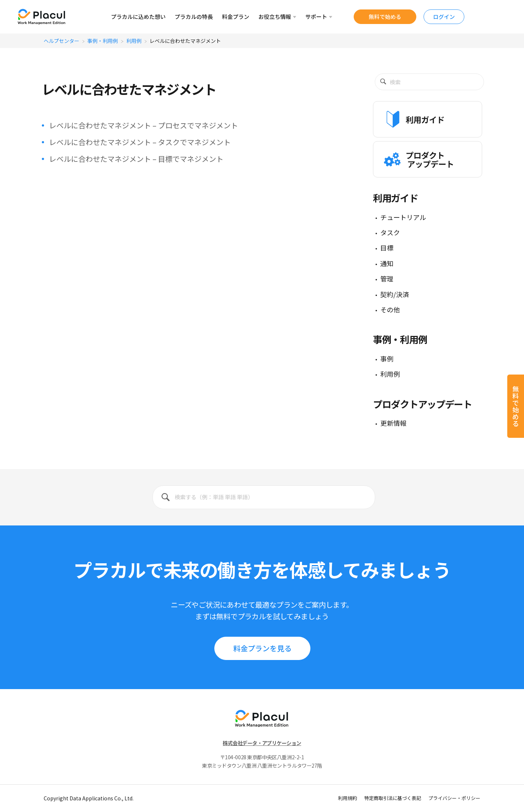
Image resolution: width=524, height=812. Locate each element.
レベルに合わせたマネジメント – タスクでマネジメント (140, 142)
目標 (387, 248)
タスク (390, 232)
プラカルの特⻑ (194, 17)
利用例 (134, 41)
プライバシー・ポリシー (454, 798)
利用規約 (348, 798)
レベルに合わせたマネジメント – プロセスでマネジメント (144, 125)
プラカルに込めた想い (138, 17)
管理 (387, 279)
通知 (387, 263)
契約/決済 (395, 294)
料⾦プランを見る (262, 648)
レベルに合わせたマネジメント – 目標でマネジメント (136, 159)
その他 (390, 309)
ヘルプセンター (61, 41)
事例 (387, 359)
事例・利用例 (103, 41)
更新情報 (393, 423)
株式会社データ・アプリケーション (262, 743)
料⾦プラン (236, 17)
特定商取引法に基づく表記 (393, 798)
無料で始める (385, 17)
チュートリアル (403, 217)
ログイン (444, 17)
